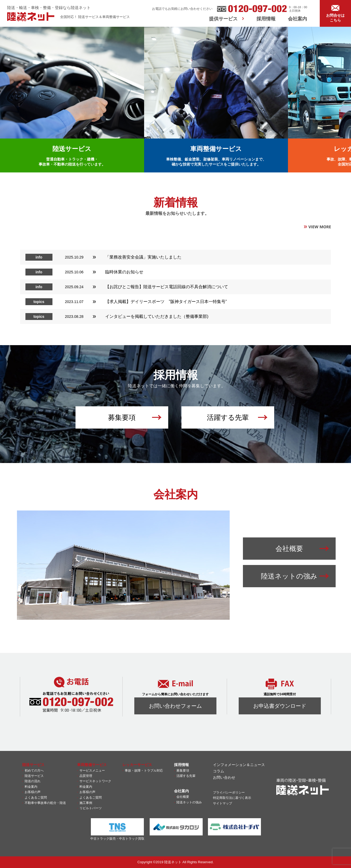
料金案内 (31, 787)
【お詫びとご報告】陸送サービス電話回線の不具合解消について (167, 287)
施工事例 (86, 803)
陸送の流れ (33, 781)
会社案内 (297, 19)
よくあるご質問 (36, 798)
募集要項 (183, 771)
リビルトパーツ (91, 808)
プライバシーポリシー (229, 793)
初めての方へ (34, 771)
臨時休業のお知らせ (124, 272)
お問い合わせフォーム (175, 706)
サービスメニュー (92, 771)
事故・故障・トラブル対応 (144, 771)
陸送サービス (34, 776)
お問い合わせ (224, 777)
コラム (219, 771)
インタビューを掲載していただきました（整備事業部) (157, 316)
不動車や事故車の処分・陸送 (45, 803)
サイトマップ (223, 803)
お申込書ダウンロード (280, 706)
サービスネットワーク (95, 781)
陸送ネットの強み (189, 802)
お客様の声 (33, 792)
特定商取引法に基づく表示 (232, 798)
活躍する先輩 (186, 776)
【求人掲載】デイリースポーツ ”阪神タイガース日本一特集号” (168, 302)
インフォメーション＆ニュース (239, 765)
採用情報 (266, 19)
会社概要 (183, 797)
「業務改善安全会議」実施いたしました (143, 257)
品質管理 (86, 776)
